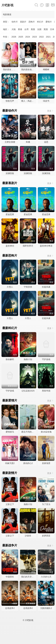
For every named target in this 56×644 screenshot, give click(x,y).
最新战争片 (10, 545)
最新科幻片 (10, 328)
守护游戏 (46, 359)
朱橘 (28, 142)
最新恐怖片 (10, 255)
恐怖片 (32, 22)
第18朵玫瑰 (46, 432)
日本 (52, 29)
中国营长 (10, 577)
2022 (41, 37)
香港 (20, 29)
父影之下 (10, 504)
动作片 (15, 22)
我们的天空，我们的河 (32, 577)
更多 (50, 111)
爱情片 (49, 22)
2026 (14, 37)
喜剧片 (23, 22)
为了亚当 (46, 504)
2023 (34, 37)
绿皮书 (46, 101)
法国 (39, 29)
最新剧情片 (10, 473)
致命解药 (10, 359)
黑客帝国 (46, 391)
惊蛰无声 (10, 101)
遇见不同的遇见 (29, 432)
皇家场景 (46, 463)
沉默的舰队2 (46, 608)
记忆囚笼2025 (28, 391)
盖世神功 (10, 246)
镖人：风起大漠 (29, 101)
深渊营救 (10, 173)
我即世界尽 (28, 246)
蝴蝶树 (46, 69)
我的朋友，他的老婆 (12, 69)
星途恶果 (10, 214)
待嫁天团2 (10, 463)
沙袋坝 (28, 536)
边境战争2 (10, 608)
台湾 (26, 29)
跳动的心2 (28, 463)
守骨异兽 (28, 287)
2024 (28, 37)
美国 (33, 29)
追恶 (46, 142)
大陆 (14, 29)
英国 (46, 29)
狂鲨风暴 (46, 287)
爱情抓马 (10, 432)
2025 (21, 37)
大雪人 (10, 287)
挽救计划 (28, 359)
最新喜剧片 (10, 183)
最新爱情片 (10, 400)
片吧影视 (7, 5)
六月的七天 (46, 577)
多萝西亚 (46, 536)
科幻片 (40, 22)
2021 (48, 37)
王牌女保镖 (10, 142)
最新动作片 (10, 111)
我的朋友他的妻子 (30, 69)
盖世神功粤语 (46, 246)
